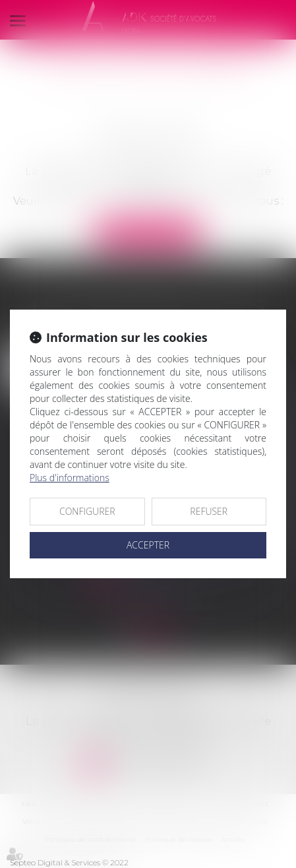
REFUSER (209, 511)
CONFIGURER (87, 511)
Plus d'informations (70, 478)
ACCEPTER (148, 545)
